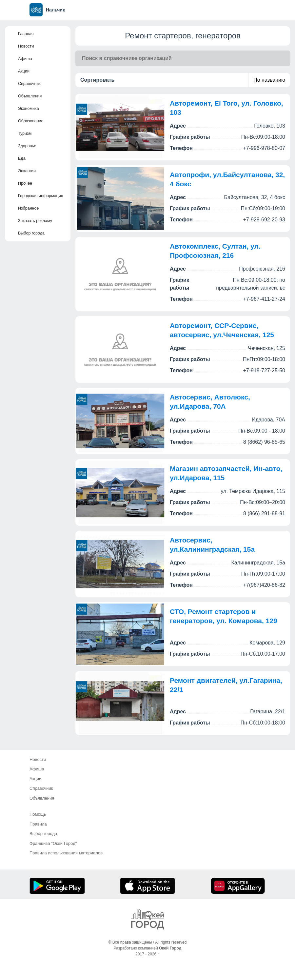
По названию (269, 80)
